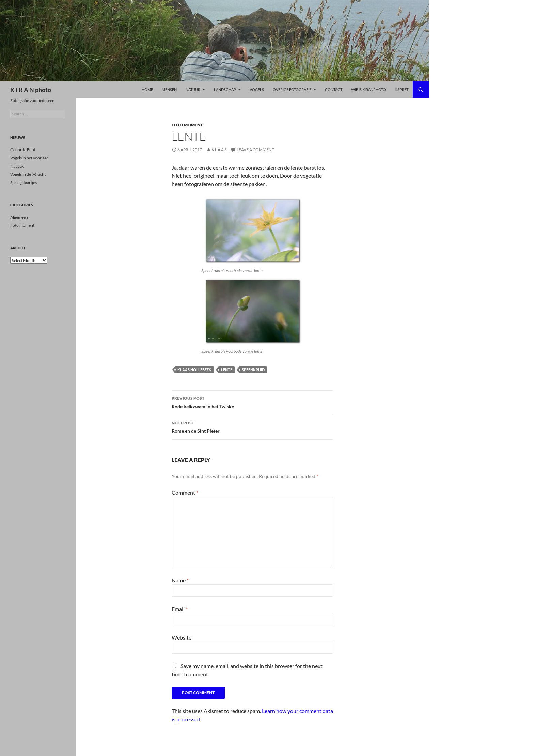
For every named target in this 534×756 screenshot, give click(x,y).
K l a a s (219, 150)
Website (182, 637)
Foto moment (187, 125)
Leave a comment (255, 150)
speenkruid (253, 370)
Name (180, 580)
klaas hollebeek (194, 370)
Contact (334, 89)
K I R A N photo (31, 90)
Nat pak (17, 166)
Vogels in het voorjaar (29, 158)
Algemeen (19, 217)
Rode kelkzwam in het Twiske (252, 402)
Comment (185, 493)
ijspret (402, 89)
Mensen (169, 89)
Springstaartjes (23, 182)
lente (227, 370)
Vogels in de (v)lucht (28, 174)
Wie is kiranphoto (368, 89)
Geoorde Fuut (23, 150)
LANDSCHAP (225, 89)
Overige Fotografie (292, 89)
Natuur (193, 89)
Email (180, 609)
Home (147, 89)
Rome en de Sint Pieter (252, 426)
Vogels (257, 89)
